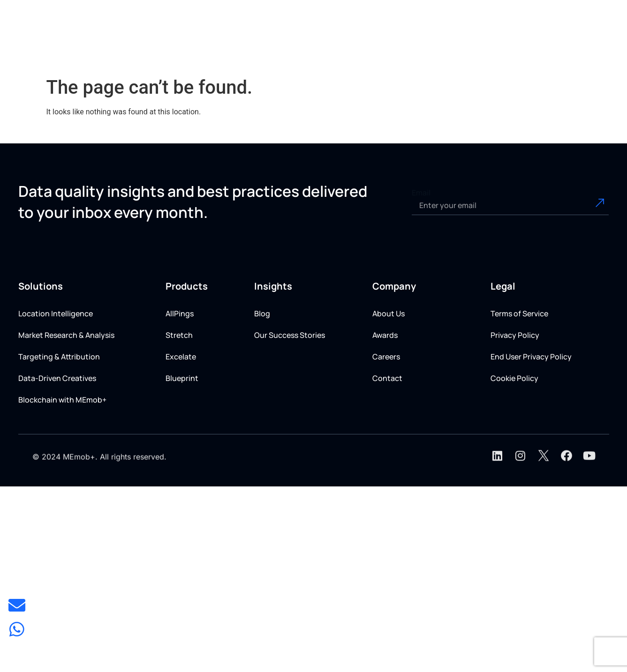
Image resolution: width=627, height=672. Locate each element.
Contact (387, 378)
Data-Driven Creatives (57, 378)
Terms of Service (519, 314)
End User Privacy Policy (531, 357)
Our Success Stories (290, 335)
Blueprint (182, 378)
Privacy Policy (515, 335)
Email (421, 193)
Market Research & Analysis (66, 335)
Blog (262, 314)
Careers (386, 357)
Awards (385, 335)
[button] (265, 43)
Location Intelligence (56, 314)
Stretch (179, 335)
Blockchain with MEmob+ (62, 400)
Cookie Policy (514, 378)
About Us (389, 314)
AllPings (180, 314)
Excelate (181, 357)
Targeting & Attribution (59, 357)
